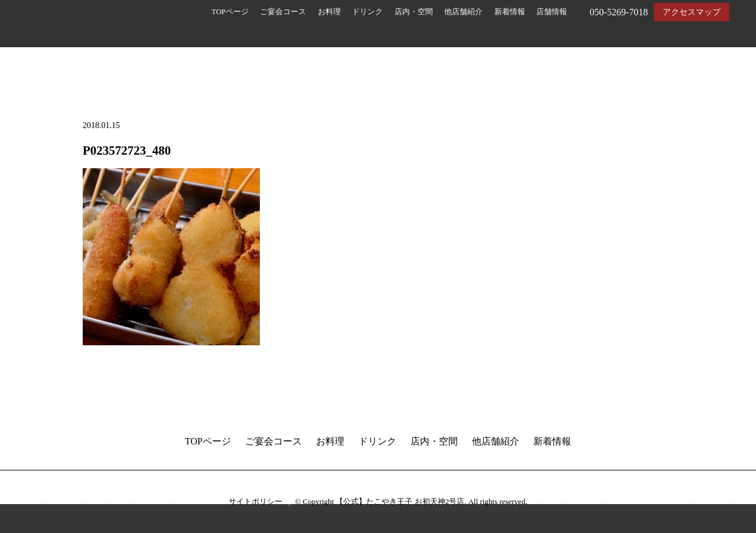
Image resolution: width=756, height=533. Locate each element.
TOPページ (230, 12)
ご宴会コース (283, 12)
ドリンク (367, 12)
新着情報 (510, 12)
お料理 (329, 12)
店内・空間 (414, 12)
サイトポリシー (255, 501)
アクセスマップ (692, 12)
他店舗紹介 (463, 12)
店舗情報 (552, 12)
